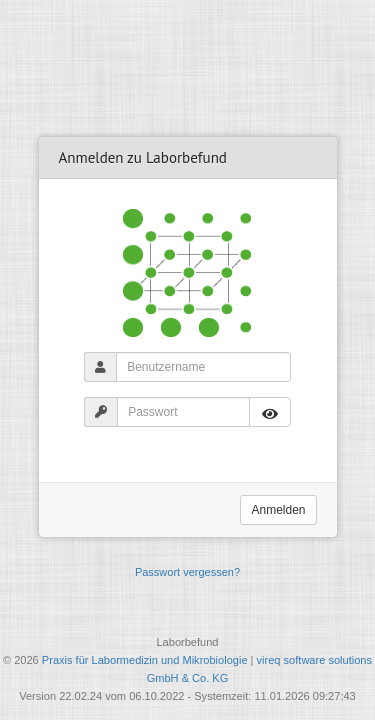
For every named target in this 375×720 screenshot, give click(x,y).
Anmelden (278, 510)
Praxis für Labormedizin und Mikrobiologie (145, 660)
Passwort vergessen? (187, 572)
